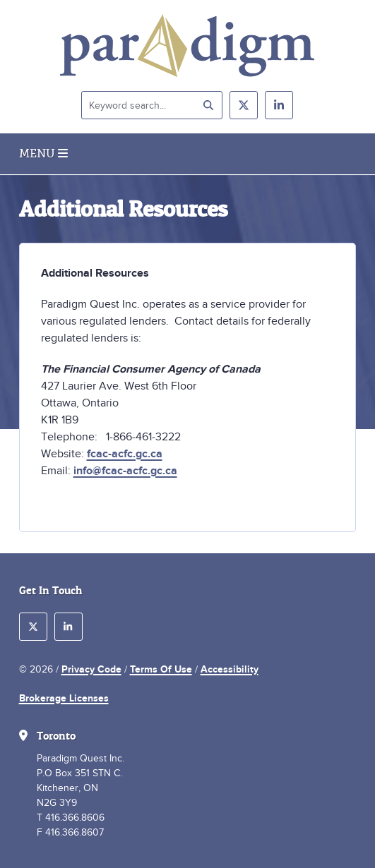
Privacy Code (91, 669)
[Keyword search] (152, 105)
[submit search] (208, 105)
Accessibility (230, 669)
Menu (43, 154)
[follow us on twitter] (244, 105)
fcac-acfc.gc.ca (125, 454)
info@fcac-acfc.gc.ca (125, 471)
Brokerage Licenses (64, 698)
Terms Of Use (161, 669)
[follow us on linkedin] (279, 105)
